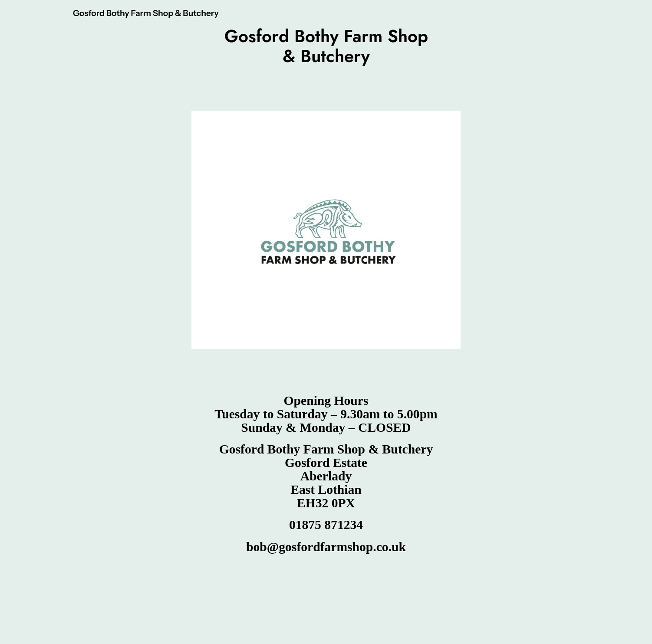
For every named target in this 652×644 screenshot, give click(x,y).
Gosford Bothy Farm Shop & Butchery (146, 13)
